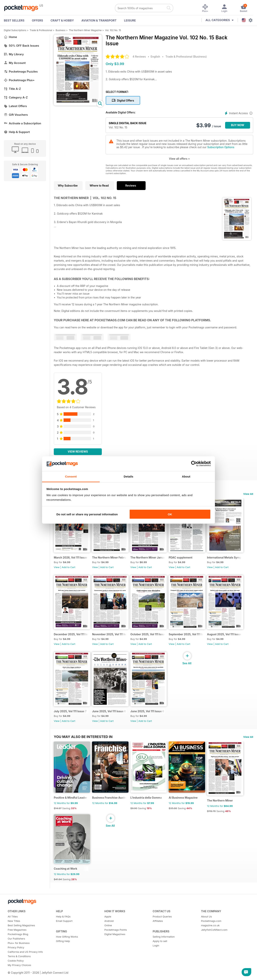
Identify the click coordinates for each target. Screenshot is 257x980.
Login (156, 953)
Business (61, 30)
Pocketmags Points (116, 938)
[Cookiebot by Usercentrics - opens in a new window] (194, 464)
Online (108, 933)
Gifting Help (63, 949)
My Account (15, 63)
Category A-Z (16, 97)
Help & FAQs (63, 924)
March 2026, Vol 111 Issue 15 (72, 559)
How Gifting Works (67, 944)
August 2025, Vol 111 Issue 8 (229, 637)
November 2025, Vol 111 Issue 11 (111, 637)
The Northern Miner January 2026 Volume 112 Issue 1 (150, 559)
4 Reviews (139, 57)
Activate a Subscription (22, 123)
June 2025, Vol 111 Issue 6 (110, 716)
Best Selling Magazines (21, 933)
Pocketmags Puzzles (21, 71)
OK (170, 514)
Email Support (64, 929)
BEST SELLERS (14, 20)
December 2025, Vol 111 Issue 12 (72, 637)
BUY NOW (238, 125)
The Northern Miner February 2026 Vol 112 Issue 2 (111, 559)
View (57, 569)
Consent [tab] (71, 476)
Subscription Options (221, 147)
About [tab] (186, 476)
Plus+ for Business (19, 951)
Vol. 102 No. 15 (113, 30)
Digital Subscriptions (15, 30)
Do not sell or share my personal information (87, 514)
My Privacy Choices (19, 973)
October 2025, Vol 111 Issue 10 (150, 637)
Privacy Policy (16, 955)
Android (109, 929)
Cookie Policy (16, 968)
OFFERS (37, 20)
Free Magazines (17, 938)
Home (10, 37)
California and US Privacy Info (25, 960)
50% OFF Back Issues (21, 46)
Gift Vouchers (16, 115)
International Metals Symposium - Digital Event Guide (229, 559)
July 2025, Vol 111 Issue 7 (70, 716)
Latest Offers (15, 106)
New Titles (14, 929)
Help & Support (17, 132)
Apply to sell (160, 949)
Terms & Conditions (19, 964)
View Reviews (78, 452)
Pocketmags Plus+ (19, 80)
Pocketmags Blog (18, 942)
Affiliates (158, 929)
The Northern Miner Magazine (85, 30)
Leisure (130, 20)
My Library (14, 54)
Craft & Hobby (62, 20)
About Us (206, 924)
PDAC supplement (184, 559)
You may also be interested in (83, 741)
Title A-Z (12, 89)
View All (248, 494)
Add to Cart (69, 569)
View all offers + (179, 159)
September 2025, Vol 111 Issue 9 (190, 637)
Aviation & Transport (99, 20)
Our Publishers (16, 946)
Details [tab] (128, 476)
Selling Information (164, 944)
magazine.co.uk (210, 933)
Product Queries (162, 924)
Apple (108, 924)
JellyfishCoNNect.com (214, 938)
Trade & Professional (41, 30)
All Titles (13, 924)
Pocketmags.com (211, 929)
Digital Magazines (115, 942)
